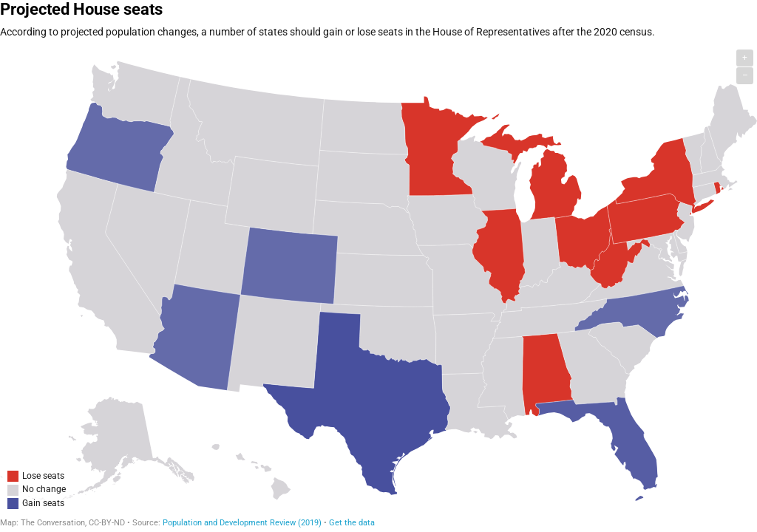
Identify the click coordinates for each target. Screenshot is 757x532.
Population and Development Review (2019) (242, 523)
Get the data (352, 523)
